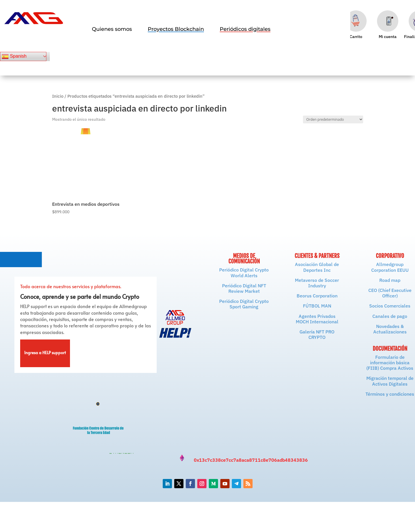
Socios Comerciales (390, 306)
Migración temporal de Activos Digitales (390, 381)
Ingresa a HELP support (45, 353)
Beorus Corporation (317, 296)
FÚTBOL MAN (317, 306)
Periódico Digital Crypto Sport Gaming (244, 304)
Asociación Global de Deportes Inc (317, 267)
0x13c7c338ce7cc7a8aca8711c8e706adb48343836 (251, 460)
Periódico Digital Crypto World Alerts (244, 272)
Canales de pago (390, 316)
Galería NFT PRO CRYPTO (317, 334)
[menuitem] (112, 29)
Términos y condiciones (390, 394)
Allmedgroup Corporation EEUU (390, 267)
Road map (390, 280)
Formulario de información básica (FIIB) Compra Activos (390, 363)
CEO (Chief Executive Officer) (390, 293)
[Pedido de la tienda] (333, 119)
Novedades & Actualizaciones (390, 329)
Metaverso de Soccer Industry (317, 283)
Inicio (58, 96)
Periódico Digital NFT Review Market (244, 288)
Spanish (14, 56)
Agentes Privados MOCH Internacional (317, 319)
